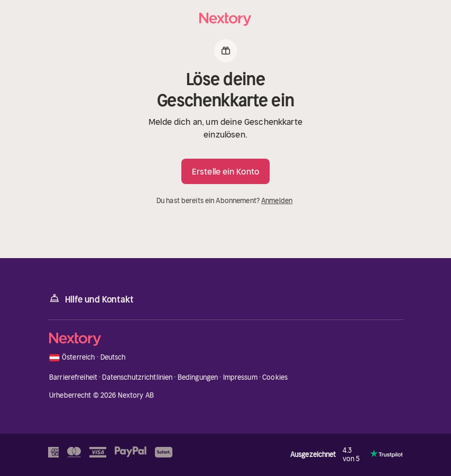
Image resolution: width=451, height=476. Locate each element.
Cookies (275, 377)
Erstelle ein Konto (225, 171)
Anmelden (277, 201)
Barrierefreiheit (73, 377)
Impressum (240, 377)
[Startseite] (226, 19)
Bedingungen (198, 377)
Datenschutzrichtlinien (137, 377)
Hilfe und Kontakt (91, 299)
